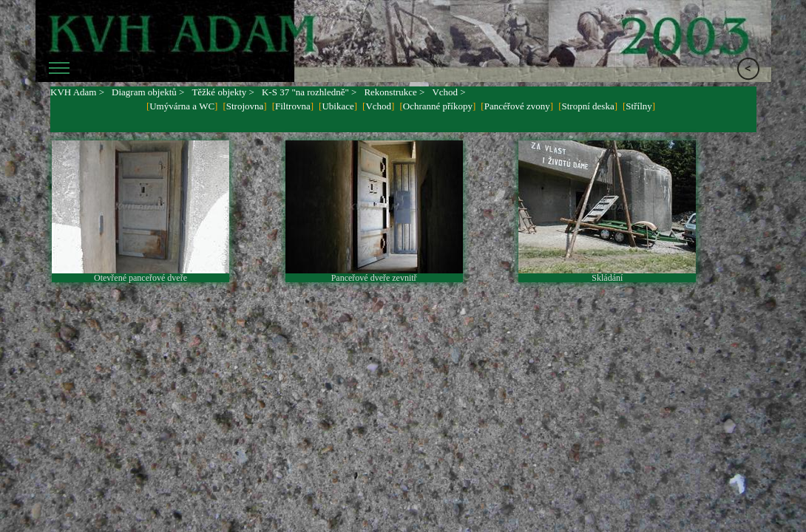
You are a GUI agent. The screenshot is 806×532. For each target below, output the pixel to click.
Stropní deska (588, 106)
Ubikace (338, 106)
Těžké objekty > (223, 92)
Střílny (639, 106)
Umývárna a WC (182, 106)
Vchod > (448, 92)
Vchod (378, 106)
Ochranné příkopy (438, 106)
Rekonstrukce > (394, 92)
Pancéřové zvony (517, 106)
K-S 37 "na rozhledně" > (309, 92)
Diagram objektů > (148, 92)
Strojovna (245, 106)
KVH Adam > (77, 92)
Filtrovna (293, 106)
